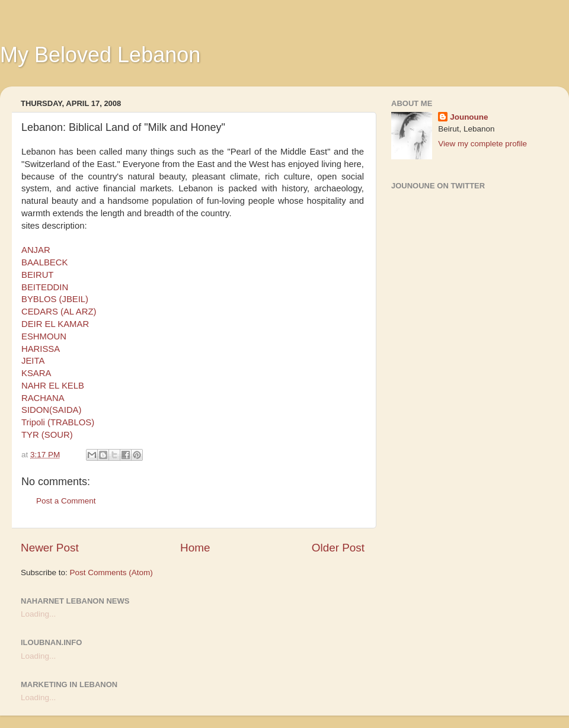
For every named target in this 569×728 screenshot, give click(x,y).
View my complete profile (482, 144)
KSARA (36, 373)
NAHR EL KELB (53, 386)
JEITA (33, 361)
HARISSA (41, 349)
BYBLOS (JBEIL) (55, 299)
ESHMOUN (44, 336)
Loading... (38, 614)
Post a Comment (66, 501)
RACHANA (43, 398)
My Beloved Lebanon (100, 55)
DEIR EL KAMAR (55, 324)
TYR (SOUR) (47, 435)
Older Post (338, 548)
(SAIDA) (65, 410)
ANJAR (36, 250)
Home (195, 548)
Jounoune (469, 117)
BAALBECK (44, 262)
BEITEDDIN (45, 287)
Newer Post (50, 548)
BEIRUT (37, 275)
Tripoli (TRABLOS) (58, 422)
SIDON (35, 410)
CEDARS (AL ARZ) (59, 312)
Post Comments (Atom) (111, 573)
